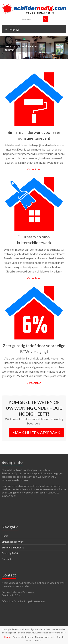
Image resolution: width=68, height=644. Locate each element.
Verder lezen (34, 169)
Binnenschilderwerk (13, 542)
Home (5, 536)
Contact (6, 559)
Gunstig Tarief (10, 553)
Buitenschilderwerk (13, 547)
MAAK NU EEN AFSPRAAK (36, 433)
